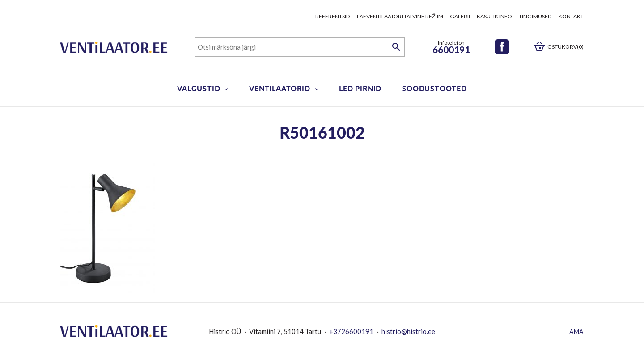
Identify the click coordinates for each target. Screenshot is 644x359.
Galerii (460, 16)
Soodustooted (434, 88)
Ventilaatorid (280, 88)
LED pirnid (360, 88)
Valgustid (199, 88)
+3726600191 (351, 331)
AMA (576, 332)
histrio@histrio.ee (408, 331)
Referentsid (333, 16)
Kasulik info (494, 16)
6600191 (451, 49)
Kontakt (571, 16)
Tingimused (535, 16)
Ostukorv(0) (566, 47)
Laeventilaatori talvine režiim (400, 16)
